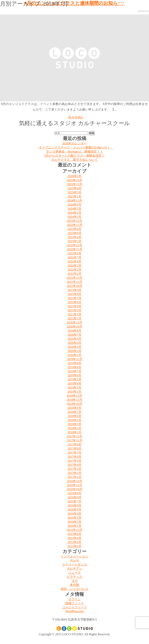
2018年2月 (74, 428)
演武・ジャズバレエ (74, 589)
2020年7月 (74, 335)
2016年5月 (74, 510)
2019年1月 (74, 392)
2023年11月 (74, 225)
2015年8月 (74, 534)
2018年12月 (74, 396)
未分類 (74, 585)
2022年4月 (74, 261)
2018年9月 (74, 408)
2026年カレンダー (74, 143)
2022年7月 (74, 257)
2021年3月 (74, 310)
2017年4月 (74, 465)
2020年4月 (74, 343)
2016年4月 (74, 514)
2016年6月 (74, 505)
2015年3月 (74, 546)
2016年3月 (74, 518)
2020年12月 (74, 322)
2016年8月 (74, 497)
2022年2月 (74, 270)
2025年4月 (74, 188)
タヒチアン (74, 569)
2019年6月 (74, 375)
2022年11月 (74, 249)
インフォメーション (74, 556)
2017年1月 (74, 477)
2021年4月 (74, 306)
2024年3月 (74, 209)
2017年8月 (74, 449)
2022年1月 (74, 274)
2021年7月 (74, 298)
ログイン (74, 599)
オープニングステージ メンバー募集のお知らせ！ (76, 147)
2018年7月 (74, 412)
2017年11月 (74, 440)
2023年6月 (74, 233)
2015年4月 (74, 542)
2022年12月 (74, 245)
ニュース (74, 573)
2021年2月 (74, 314)
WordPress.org (74, 611)
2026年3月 (74, 176)
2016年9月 (74, 493)
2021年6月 (74, 302)
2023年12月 (74, 221)
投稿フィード (74, 603)
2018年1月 (74, 432)
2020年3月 (74, 347)
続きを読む (76, 117)
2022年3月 (74, 266)
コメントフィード (74, 607)
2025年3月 (74, 192)
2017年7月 (74, 453)
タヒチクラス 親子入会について (74, 160)
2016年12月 (74, 481)
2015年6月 (74, 538)
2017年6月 (74, 457)
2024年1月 (74, 217)
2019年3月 (74, 388)
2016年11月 (74, 485)
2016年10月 (74, 489)
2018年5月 (74, 420)
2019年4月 (74, 383)
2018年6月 (74, 416)
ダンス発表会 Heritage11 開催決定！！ (74, 152)
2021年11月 (74, 282)
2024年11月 (74, 200)
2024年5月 (74, 205)
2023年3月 (74, 237)
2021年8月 (74, 294)
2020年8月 (74, 331)
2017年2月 (74, 473)
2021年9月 (74, 290)
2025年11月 (74, 184)
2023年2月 (74, 241)
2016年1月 (74, 526)
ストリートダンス (74, 565)
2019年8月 (74, 367)
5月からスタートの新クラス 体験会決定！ (74, 156)
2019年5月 (74, 379)
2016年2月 (74, 522)
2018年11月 (74, 400)
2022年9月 (74, 253)
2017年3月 (74, 469)
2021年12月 (74, 278)
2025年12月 (74, 180)
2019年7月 (74, 371)
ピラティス (74, 577)
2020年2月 (74, 351)
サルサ (74, 560)
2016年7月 (74, 501)
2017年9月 (74, 444)
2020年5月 (74, 339)
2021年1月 (74, 318)
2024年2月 (74, 213)
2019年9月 (74, 363)
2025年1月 (74, 196)
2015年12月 (74, 530)
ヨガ (74, 581)
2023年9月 (74, 229)
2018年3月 (74, 424)
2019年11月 (74, 359)
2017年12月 (74, 436)
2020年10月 (74, 327)
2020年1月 (74, 355)
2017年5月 (74, 461)
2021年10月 (74, 286)
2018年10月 (74, 404)
